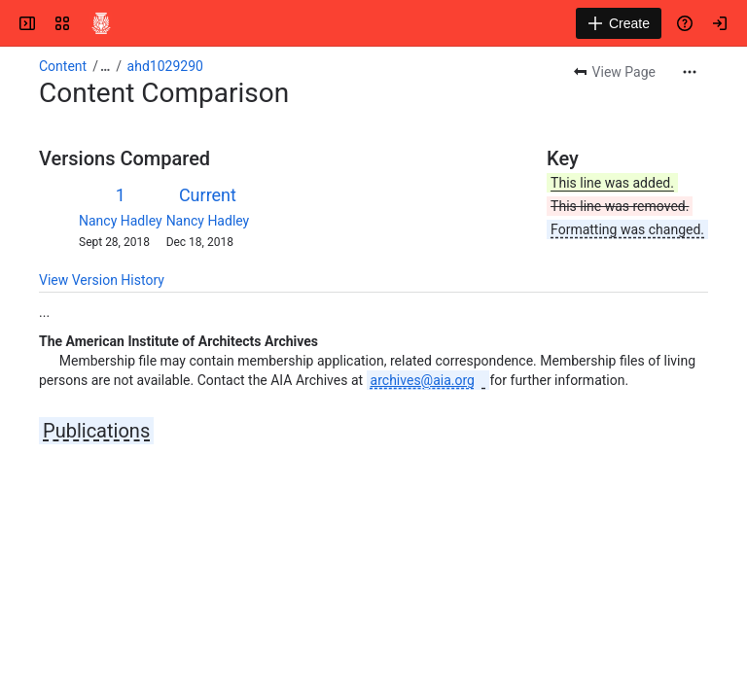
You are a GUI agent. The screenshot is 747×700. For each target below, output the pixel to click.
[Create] (619, 23)
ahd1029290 (165, 66)
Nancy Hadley (121, 221)
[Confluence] (101, 23)
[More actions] (690, 72)
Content (63, 66)
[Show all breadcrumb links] (105, 66)
